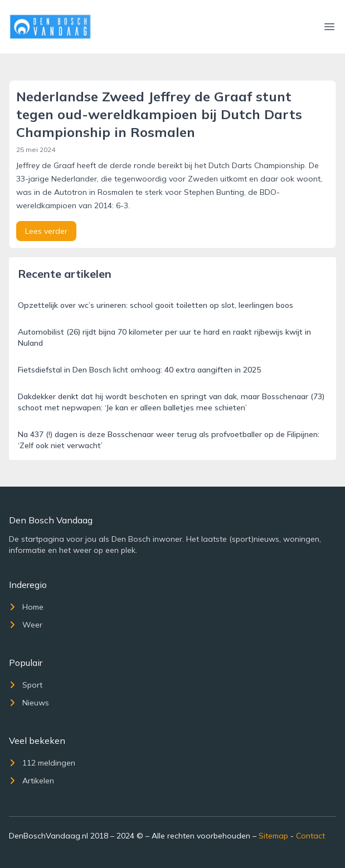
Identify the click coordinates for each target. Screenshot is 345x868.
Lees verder (46, 231)
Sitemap (273, 836)
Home (26, 607)
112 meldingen (42, 763)
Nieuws (29, 703)
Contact (310, 836)
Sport (26, 685)
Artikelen (31, 781)
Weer (26, 625)
